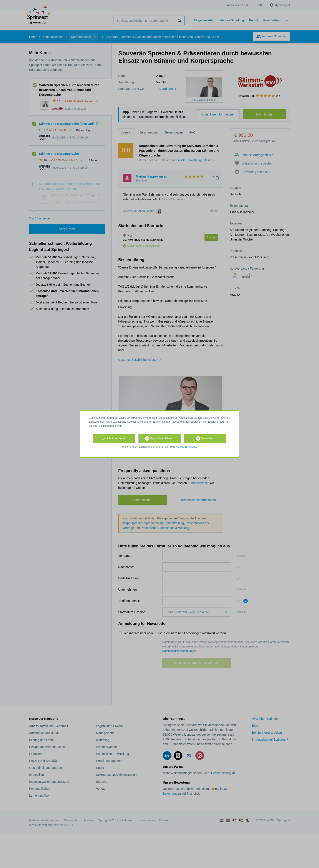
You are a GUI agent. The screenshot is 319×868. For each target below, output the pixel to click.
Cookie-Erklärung (186, 447)
